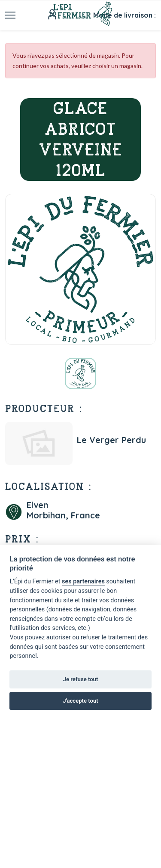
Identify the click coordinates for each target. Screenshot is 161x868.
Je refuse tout (81, 679)
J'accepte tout (80, 701)
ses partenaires (83, 581)
